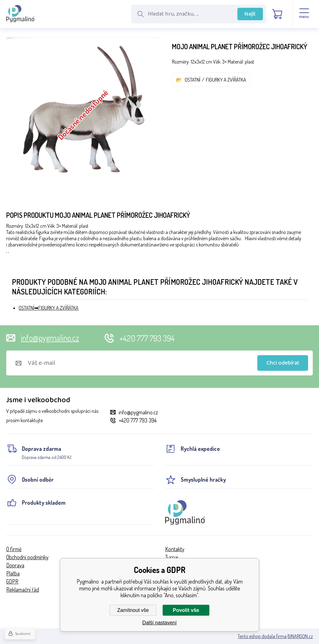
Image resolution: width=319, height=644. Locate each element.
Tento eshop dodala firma (262, 636)
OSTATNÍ (193, 80)
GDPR (12, 581)
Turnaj (172, 557)
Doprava (15, 565)
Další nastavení (159, 623)
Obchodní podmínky (27, 557)
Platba (13, 573)
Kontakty (175, 549)
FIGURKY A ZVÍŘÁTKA (226, 80)
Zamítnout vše (133, 610)
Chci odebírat (283, 363)
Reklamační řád (23, 589)
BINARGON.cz (300, 636)
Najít (250, 14)
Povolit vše (186, 610)
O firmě (14, 549)
